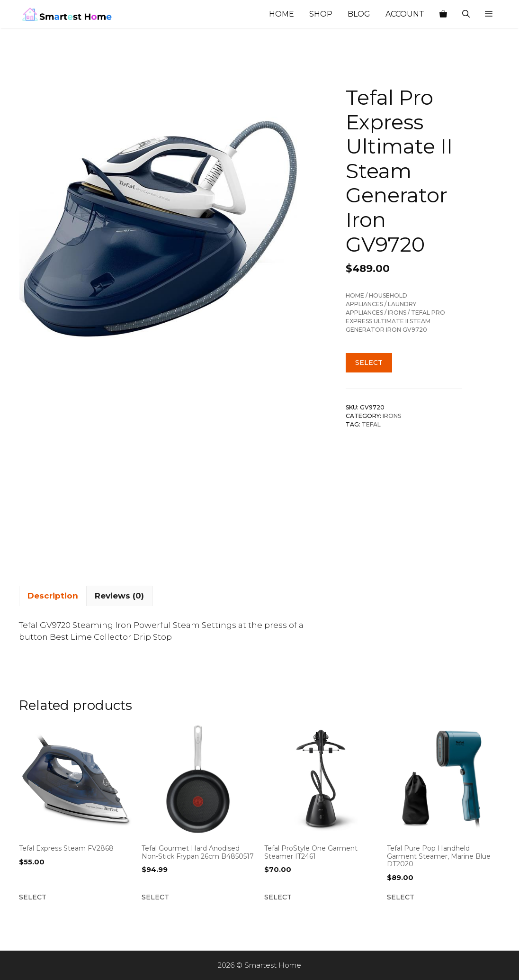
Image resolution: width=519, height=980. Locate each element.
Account (405, 14)
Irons (397, 313)
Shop (321, 14)
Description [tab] (53, 596)
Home (282, 14)
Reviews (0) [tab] (119, 596)
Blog (359, 14)
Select (369, 363)
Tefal (371, 424)
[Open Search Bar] (466, 14)
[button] (489, 14)
